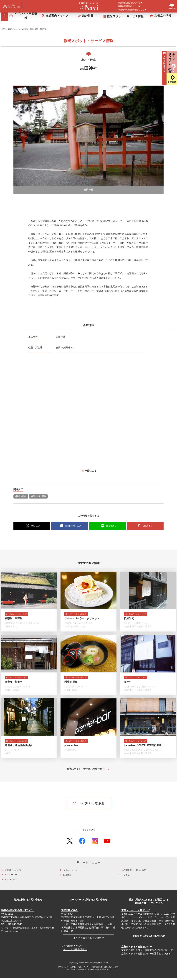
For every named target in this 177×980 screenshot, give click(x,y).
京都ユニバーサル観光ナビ (135, 913)
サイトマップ (11, 877)
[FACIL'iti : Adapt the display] (12, 6)
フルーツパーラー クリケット (82, 619)
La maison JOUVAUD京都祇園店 (143, 747)
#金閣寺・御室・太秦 (75, 628)
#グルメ (38, 624)
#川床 (127, 688)
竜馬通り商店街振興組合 (19, 747)
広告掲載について (73, 948)
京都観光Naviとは (13, 872)
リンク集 (126, 877)
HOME (3, 29)
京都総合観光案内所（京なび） (17, 913)
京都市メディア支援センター (137, 949)
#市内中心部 (130, 628)
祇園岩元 (129, 619)
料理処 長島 (71, 683)
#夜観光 (148, 752)
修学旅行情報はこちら (128, 6)
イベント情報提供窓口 (75, 952)
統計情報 (67, 877)
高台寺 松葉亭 (14, 683)
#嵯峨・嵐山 (11, 628)
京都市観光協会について (129, 3)
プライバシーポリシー (73, 872)
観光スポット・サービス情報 (18, 29)
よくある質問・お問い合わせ (89, 940)
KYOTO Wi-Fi (11, 882)
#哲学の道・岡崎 (38, 497)
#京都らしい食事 (24, 624)
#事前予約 (10, 624)
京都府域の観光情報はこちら (131, 10)
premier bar (71, 747)
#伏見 (8, 756)
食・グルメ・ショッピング (20, 615)
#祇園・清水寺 (144, 628)
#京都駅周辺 (71, 752)
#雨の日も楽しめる (74, 624)
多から (128, 683)
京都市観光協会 (69, 913)
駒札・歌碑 (34, 29)
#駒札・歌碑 (21, 497)
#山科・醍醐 (71, 692)
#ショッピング (12, 752)
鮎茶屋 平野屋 (14, 619)
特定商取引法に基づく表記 (134, 872)
